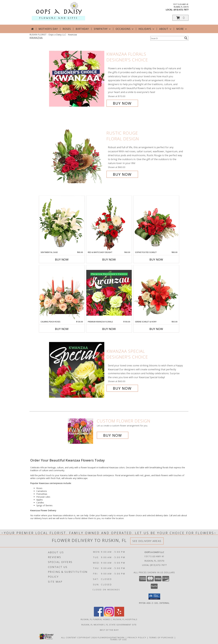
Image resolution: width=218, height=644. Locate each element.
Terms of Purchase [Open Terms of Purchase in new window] (161, 637)
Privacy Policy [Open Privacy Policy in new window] (137, 637)
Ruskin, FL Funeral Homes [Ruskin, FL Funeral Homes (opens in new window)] (96, 619)
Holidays (147, 29)
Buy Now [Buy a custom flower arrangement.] (113, 435)
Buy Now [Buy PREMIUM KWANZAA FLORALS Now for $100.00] (109, 329)
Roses (67, 29)
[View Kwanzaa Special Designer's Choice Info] (77, 370)
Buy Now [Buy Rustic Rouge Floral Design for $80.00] (122, 174)
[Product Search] (167, 38)
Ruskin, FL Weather (93, 624)
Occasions (125, 29)
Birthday (82, 29)
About (166, 29)
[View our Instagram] (109, 615)
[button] (180, 18)
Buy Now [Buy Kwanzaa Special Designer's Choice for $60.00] (122, 388)
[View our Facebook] (99, 615)
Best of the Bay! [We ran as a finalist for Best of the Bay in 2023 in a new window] (109, 630)
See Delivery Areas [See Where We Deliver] (147, 541)
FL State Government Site (121, 624)
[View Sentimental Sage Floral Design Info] (62, 223)
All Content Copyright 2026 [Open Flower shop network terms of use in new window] (79, 637)
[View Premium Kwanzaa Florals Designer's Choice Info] (109, 293)
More (182, 29)
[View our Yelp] (119, 615)
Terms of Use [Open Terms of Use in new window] (118, 639)
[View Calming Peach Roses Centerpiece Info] (62, 293)
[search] (186, 38)
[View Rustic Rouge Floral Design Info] (77, 154)
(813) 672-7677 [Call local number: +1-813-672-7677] (181, 10)
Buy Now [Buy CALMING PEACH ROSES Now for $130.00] (62, 329)
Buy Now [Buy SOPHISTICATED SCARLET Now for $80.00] (156, 259)
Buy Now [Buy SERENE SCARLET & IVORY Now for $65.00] (156, 329)
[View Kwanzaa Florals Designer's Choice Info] (77, 79)
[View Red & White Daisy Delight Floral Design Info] (109, 223)
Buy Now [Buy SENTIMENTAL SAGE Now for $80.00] (62, 259)
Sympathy (103, 29)
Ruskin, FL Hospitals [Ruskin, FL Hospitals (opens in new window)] (125, 619)
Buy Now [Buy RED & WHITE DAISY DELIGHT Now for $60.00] (109, 259)
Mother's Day (48, 29)
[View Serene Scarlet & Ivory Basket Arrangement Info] (156, 293)
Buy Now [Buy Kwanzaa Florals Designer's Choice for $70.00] (122, 103)
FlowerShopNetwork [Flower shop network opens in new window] (111, 637)
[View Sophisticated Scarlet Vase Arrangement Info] (156, 223)
